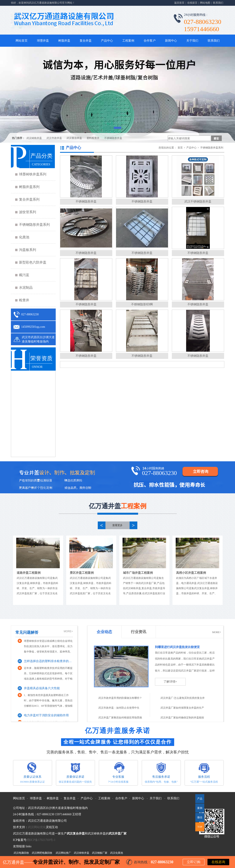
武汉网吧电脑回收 (42, 853)
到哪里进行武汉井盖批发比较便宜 (177, 647)
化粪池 (24, 237)
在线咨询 (218, 862)
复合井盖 (86, 41)
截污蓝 (24, 275)
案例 (200, 808)
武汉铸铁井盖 (34, 138)
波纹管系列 (28, 212)
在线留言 (192, 3)
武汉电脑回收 (21, 853)
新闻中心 (171, 41)
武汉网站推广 (63, 853)
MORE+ (68, 631)
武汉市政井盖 (54, 138)
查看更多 (117, 525)
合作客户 (150, 41)
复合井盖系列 (29, 199)
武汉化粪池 (117, 853)
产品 (200, 799)
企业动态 (104, 632)
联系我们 (218, 3)
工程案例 (128, 41)
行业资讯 (139, 632)
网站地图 (205, 3)
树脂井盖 (64, 41)
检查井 (24, 300)
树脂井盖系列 (29, 187)
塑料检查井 (93, 138)
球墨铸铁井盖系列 (33, 174)
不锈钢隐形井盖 (113, 138)
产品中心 (107, 41)
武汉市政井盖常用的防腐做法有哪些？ (120, 698)
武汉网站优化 (37, 827)
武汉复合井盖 (74, 138)
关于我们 (192, 41)
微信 (199, 819)
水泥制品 (26, 288)
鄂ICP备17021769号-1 (41, 840)
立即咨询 (201, 472)
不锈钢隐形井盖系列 (34, 225)
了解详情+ (170, 682)
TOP (200, 827)
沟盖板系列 (28, 250)
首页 (180, 148)
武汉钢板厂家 (100, 853)
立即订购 (194, 862)
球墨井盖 (43, 41)
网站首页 (22, 41)
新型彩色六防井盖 (33, 262)
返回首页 (179, 3)
